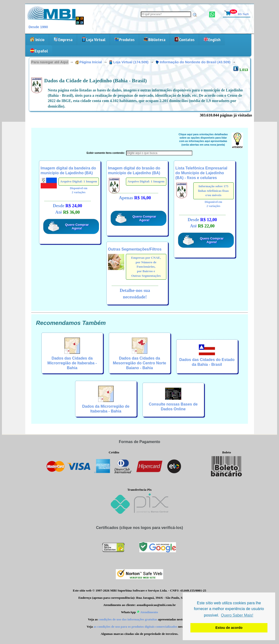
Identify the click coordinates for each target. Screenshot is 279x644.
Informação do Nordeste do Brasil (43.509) (193, 62)
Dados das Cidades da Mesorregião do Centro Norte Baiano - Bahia (139, 363)
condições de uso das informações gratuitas (128, 619)
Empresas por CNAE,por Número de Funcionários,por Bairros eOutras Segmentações (146, 267)
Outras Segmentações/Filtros (135, 249)
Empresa (63, 40)
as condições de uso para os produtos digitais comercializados (136, 627)
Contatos (184, 40)
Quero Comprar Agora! (77, 226)
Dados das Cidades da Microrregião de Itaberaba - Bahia (72, 363)
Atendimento (147, 612)
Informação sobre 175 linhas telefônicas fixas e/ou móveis (213, 191)
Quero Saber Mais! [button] (237, 615)
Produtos (124, 40)
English (212, 40)
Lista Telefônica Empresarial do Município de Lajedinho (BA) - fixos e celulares (201, 173)
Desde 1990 (38, 27)
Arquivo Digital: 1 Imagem (79, 181)
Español (39, 51)
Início (37, 40)
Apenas (135, 198)
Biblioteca (154, 40)
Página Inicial (89, 62)
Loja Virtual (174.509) (129, 62)
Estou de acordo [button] (229, 628)
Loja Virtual (93, 40)
